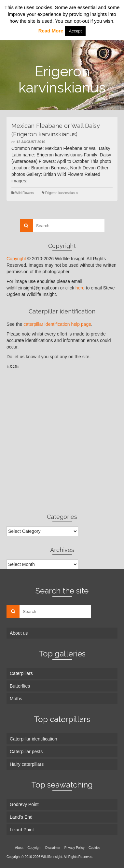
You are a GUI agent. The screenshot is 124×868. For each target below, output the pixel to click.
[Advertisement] (62, 441)
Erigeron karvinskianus (62, 193)
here (80, 288)
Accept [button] (75, 31)
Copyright (16, 259)
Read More (51, 31)
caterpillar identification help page (57, 324)
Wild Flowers (25, 193)
